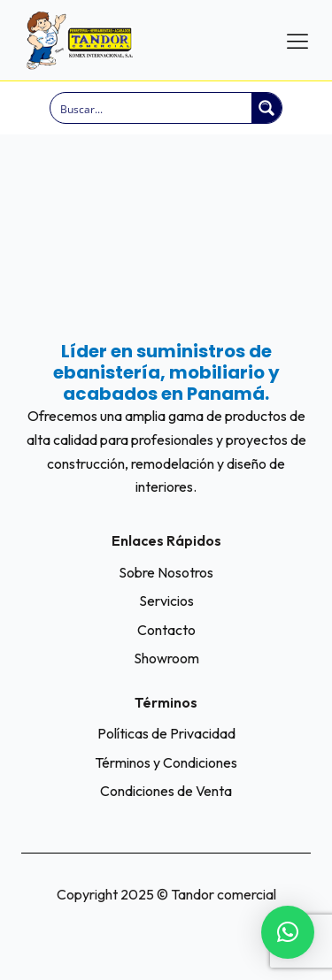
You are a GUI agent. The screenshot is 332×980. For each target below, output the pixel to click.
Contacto (166, 630)
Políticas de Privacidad (166, 733)
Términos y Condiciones (166, 762)
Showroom (166, 658)
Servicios (166, 601)
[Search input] (152, 108)
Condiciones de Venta (166, 791)
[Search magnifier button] (266, 108)
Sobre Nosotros (166, 572)
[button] (288, 932)
